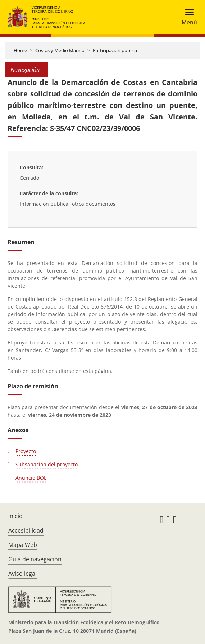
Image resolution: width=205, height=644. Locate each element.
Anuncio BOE (31, 478)
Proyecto (26, 451)
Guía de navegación (35, 559)
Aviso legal (22, 574)
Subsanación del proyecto (47, 464)
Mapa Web (23, 545)
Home (20, 50)
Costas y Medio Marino (60, 50)
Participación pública (115, 50)
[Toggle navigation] (187, 17)
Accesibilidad (26, 530)
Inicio (15, 516)
